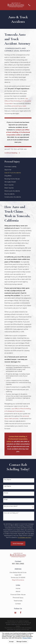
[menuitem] (18, 167)
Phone (6, 493)
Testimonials (18, 601)
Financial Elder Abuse (18, 595)
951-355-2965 (18, 564)
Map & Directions (18, 580)
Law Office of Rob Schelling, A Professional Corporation (18, 101)
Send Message (18, 544)
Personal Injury (18, 598)
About (18, 591)
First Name (7, 480)
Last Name (7, 486)
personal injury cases (19, 106)
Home (18, 588)
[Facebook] (21, 613)
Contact (18, 604)
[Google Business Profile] (15, 613)
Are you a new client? (11, 506)
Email (6, 500)
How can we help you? (11, 513)
